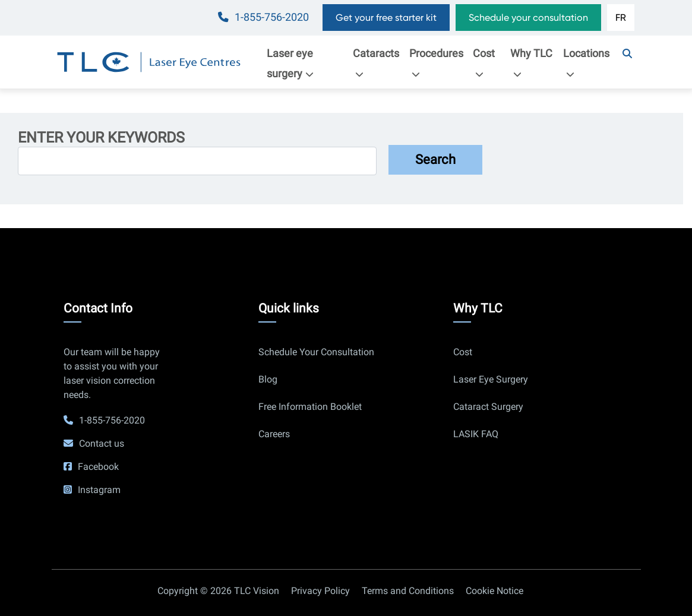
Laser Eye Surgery (491, 379)
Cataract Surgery (488, 407)
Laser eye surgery (293, 63)
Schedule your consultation (528, 18)
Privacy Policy (320, 591)
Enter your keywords (101, 138)
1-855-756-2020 (272, 17)
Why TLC (531, 63)
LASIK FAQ (476, 434)
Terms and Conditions (408, 591)
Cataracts (376, 63)
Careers (274, 434)
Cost (484, 63)
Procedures (436, 63)
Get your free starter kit (386, 18)
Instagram (99, 490)
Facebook (98, 467)
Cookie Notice (494, 591)
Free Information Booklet (310, 407)
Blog (268, 379)
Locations (586, 63)
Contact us (102, 443)
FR (621, 18)
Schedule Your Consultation (316, 352)
